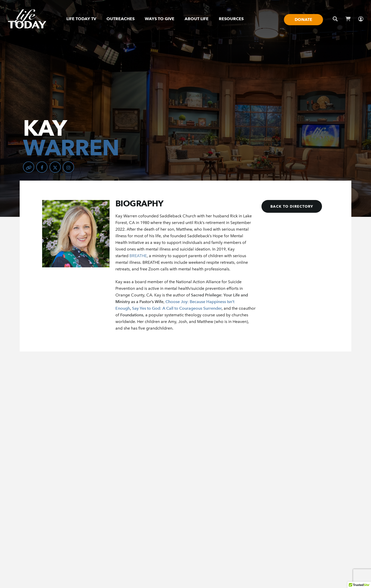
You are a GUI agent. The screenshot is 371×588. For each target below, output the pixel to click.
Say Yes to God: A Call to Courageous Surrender (177, 308)
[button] (292, 206)
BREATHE (138, 256)
